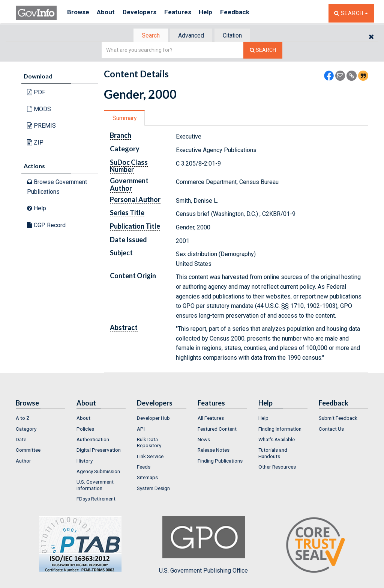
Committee (28, 451)
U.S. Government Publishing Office (203, 546)
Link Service (150, 457)
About (109, 13)
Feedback (249, 13)
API (141, 430)
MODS (39, 110)
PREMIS (41, 126)
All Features (211, 419)
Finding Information (280, 430)
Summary (126, 119)
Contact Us (331, 430)
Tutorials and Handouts (273, 454)
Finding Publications (220, 461)
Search (147, 36)
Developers (146, 13)
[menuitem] (40, 419)
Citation (235, 36)
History (85, 461)
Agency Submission (98, 472)
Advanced (191, 36)
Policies (85, 430)
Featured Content (217, 430)
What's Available (277, 440)
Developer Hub (153, 419)
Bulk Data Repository (149, 443)
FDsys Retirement (96, 499)
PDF (36, 93)
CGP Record (46, 226)
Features (187, 13)
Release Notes (214, 451)
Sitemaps (147, 478)
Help (217, 13)
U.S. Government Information (95, 486)
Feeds (144, 467)
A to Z (23, 419)
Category (26, 430)
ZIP (35, 143)
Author (23, 461)
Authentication (93, 440)
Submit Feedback (338, 419)
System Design (153, 489)
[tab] (147, 36)
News (204, 440)
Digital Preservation (99, 451)
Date (21, 440)
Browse (79, 13)
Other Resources (277, 467)
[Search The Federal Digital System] (263, 51)
